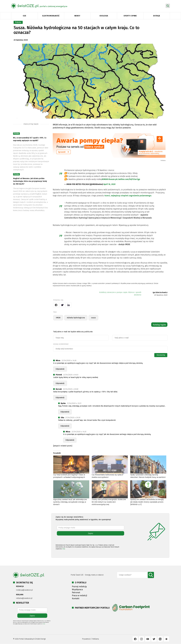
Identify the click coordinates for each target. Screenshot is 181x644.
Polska (18, 22)
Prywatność (87, 639)
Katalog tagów (159, 325)
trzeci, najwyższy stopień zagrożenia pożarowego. (128, 196)
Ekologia (104, 16)
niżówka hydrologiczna (76, 318)
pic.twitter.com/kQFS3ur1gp (128, 179)
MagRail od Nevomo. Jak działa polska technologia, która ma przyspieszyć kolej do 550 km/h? (30, 181)
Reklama (96, 639)
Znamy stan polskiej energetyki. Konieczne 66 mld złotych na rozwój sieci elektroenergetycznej (109, 502)
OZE (24, 16)
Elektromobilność (51, 16)
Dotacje (157, 16)
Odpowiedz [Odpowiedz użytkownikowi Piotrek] (60, 383)
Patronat (76, 592)
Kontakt (76, 598)
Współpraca (77, 590)
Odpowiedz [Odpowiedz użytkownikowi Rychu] (65, 412)
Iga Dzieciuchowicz (160, 292)
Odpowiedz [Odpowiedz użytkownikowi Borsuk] (60, 398)
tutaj (64, 549)
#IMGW (105, 179)
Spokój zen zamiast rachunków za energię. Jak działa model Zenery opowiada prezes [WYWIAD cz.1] (147, 502)
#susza (112, 179)
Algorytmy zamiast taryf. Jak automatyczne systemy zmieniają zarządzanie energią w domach (70, 502)
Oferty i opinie (130, 16)
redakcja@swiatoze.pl (24, 590)
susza (93, 318)
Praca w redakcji (79, 595)
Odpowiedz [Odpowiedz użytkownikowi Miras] (60, 369)
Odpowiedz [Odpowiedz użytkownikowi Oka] (65, 426)
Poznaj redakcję (79, 587)
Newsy (77, 16)
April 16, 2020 (110, 184)
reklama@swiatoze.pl (24, 598)
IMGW (58, 318)
